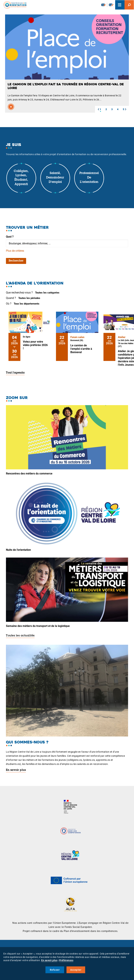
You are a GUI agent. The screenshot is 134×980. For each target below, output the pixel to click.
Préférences (66, 960)
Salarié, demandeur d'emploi (55, 178)
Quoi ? (10, 237)
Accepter (76, 970)
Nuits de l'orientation (18, 550)
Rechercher (16, 261)
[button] (98, 109)
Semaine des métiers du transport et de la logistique (38, 626)
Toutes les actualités (20, 636)
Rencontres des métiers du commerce (29, 474)
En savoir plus (16, 770)
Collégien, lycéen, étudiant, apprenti (21, 178)
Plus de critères (15, 251)
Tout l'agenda (15, 373)
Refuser (55, 970)
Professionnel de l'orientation (89, 178)
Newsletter (104, 5)
